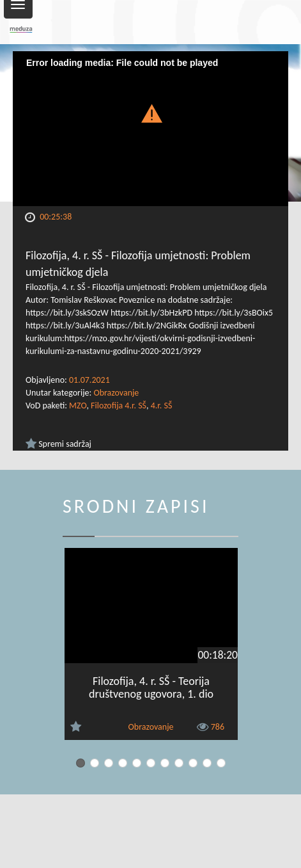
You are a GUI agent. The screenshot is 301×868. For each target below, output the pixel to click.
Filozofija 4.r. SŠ (119, 406)
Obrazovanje (116, 393)
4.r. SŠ (162, 406)
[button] (151, 112)
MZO (78, 406)
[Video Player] (150, 129)
